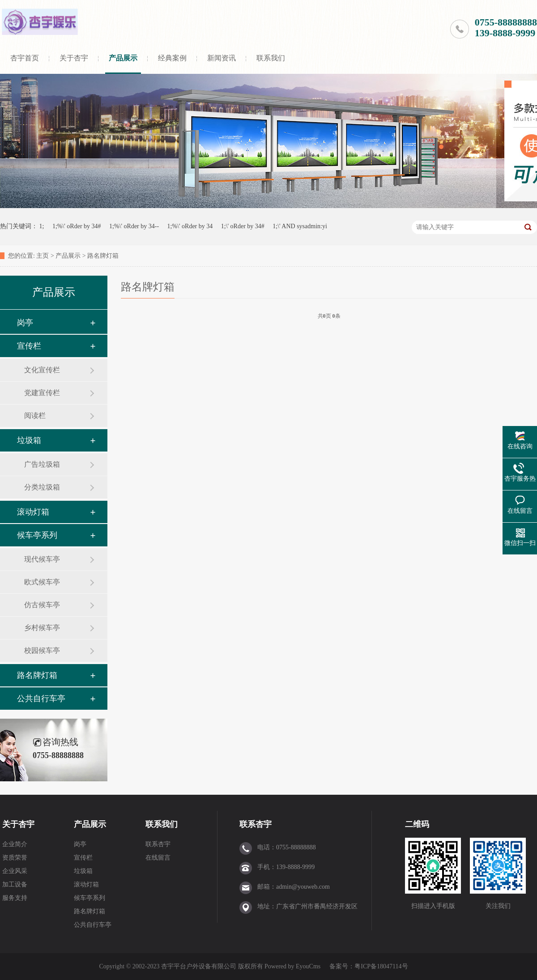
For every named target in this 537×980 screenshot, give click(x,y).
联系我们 (271, 58)
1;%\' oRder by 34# (77, 226)
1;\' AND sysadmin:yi (300, 226)
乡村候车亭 (42, 628)
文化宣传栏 (42, 370)
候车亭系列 (37, 535)
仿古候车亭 (42, 605)
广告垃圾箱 (42, 464)
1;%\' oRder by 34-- (134, 226)
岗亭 (25, 323)
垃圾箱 (29, 440)
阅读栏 (35, 415)
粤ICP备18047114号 (381, 966)
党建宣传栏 (42, 393)
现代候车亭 (42, 559)
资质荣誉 (15, 858)
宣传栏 (29, 346)
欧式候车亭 (42, 582)
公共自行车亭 (41, 699)
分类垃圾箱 (42, 487)
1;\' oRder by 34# (243, 226)
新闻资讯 (222, 58)
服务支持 (15, 898)
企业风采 (15, 871)
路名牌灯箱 (103, 256)
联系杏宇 (158, 844)
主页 (43, 256)
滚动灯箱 (33, 512)
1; (42, 226)
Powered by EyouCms (292, 966)
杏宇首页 (25, 58)
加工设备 (15, 884)
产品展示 (123, 58)
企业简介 (15, 844)
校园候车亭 (42, 650)
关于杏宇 (74, 58)
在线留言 (158, 858)
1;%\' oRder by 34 (190, 226)
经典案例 (172, 58)
